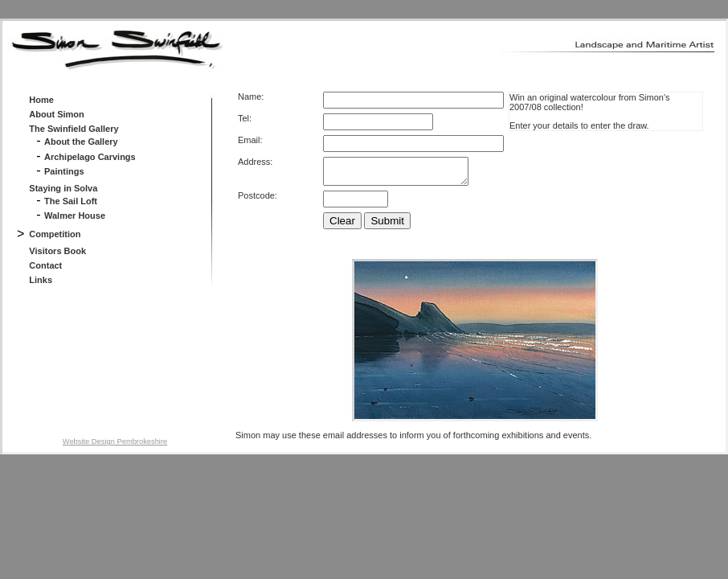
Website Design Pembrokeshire (115, 446)
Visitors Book (57, 251)
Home (41, 100)
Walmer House (75, 216)
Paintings (64, 171)
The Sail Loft (71, 201)
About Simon (56, 114)
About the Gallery (81, 142)
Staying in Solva (63, 188)
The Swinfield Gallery (74, 129)
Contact (45, 265)
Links (41, 280)
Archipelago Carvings (90, 157)
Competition (55, 234)
